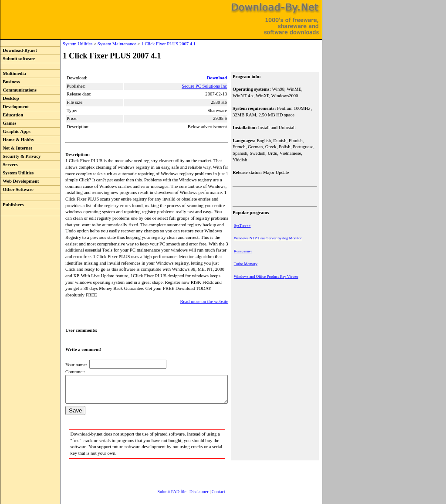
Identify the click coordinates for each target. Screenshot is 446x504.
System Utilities (17, 173)
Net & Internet (16, 148)
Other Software (17, 189)
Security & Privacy (20, 156)
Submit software (18, 59)
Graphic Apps (15, 131)
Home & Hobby (17, 140)
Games (8, 123)
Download (218, 78)
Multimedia (13, 73)
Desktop (10, 98)
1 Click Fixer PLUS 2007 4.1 (150, 44)
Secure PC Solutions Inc (205, 86)
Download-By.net (19, 50)
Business (10, 82)
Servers (9, 165)
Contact (210, 484)
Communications (19, 90)
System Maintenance (99, 44)
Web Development (20, 181)
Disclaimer (190, 484)
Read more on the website (205, 288)
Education (12, 115)
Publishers (12, 205)
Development (15, 107)
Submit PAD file (163, 484)
